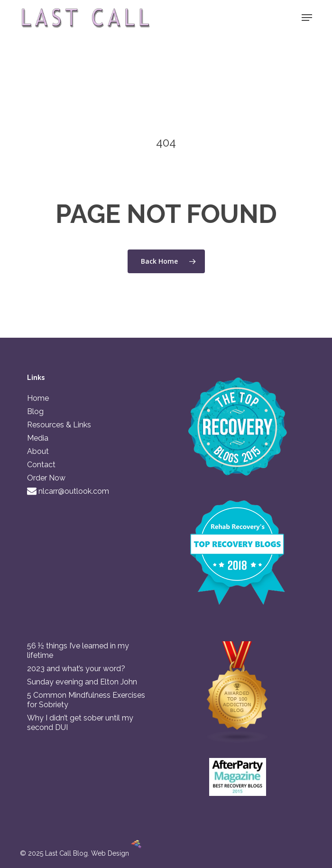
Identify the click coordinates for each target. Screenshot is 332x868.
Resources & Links (59, 425)
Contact (41, 465)
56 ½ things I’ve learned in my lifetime (78, 651)
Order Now (46, 478)
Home (38, 398)
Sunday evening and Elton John (82, 682)
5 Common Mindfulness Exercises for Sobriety (86, 700)
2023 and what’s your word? (76, 669)
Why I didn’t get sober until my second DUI (80, 723)
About (38, 451)
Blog (35, 411)
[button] (307, 18)
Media (38, 438)
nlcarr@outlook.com (68, 491)
